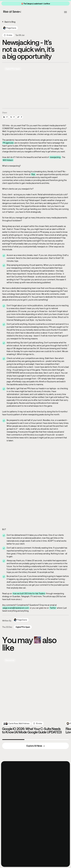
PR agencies (8, 143)
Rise (33, 174)
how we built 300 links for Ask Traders (29, 593)
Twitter (53, 608)
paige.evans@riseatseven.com (16, 608)
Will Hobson (8, 160)
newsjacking (55, 157)
